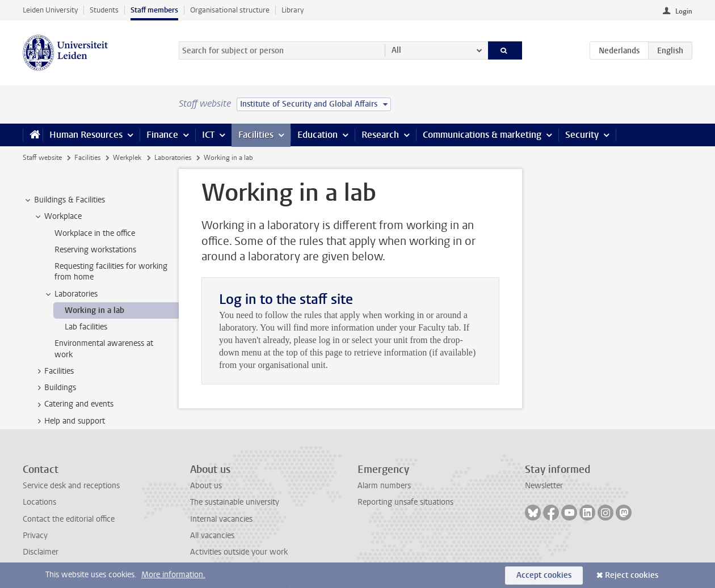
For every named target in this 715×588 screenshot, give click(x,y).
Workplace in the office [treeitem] (95, 233)
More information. (173, 575)
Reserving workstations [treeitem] (95, 250)
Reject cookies (632, 575)
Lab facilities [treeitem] (86, 327)
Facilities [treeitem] (54, 371)
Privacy (35, 536)
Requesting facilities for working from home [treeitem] (111, 272)
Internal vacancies (221, 519)
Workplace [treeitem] (58, 217)
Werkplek (127, 158)
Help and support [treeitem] (69, 421)
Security (582, 135)
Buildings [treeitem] (55, 388)
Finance (162, 135)
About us (206, 486)
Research (380, 135)
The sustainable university (235, 502)
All (396, 50)
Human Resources (86, 135)
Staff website (42, 158)
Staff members (154, 10)
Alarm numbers (384, 486)
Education (317, 135)
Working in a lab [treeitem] (94, 310)
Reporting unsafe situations (405, 502)
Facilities (256, 135)
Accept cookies (544, 575)
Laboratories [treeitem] (71, 294)
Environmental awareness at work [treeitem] (104, 349)
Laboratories (173, 158)
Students (104, 10)
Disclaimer (41, 552)
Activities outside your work (239, 552)
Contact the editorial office (69, 519)
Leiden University (50, 10)
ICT (208, 135)
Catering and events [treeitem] (73, 404)
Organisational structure (230, 10)
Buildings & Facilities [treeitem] (64, 200)
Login (684, 11)
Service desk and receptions (71, 486)
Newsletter (544, 486)
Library (293, 10)
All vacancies (212, 536)
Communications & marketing (482, 135)
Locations (39, 502)
